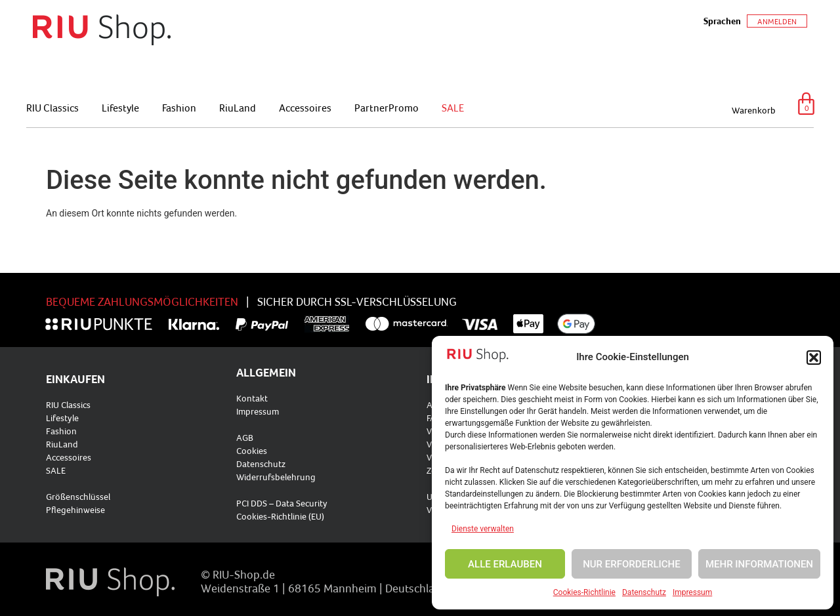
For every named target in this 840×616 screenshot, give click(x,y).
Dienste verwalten (483, 529)
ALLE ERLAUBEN (505, 564)
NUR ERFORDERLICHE (632, 564)
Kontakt (252, 398)
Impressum (692, 592)
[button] (814, 358)
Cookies (252, 451)
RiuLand (238, 108)
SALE (453, 108)
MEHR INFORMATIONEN (759, 564)
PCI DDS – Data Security (282, 503)
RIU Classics (52, 108)
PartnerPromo (387, 108)
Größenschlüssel (78, 497)
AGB (245, 438)
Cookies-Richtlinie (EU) (280, 516)
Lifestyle (120, 108)
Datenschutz (644, 592)
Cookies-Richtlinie (584, 592)
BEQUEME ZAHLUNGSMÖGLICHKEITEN (142, 301)
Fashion (179, 108)
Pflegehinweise (75, 510)
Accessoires (305, 108)
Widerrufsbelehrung (276, 477)
